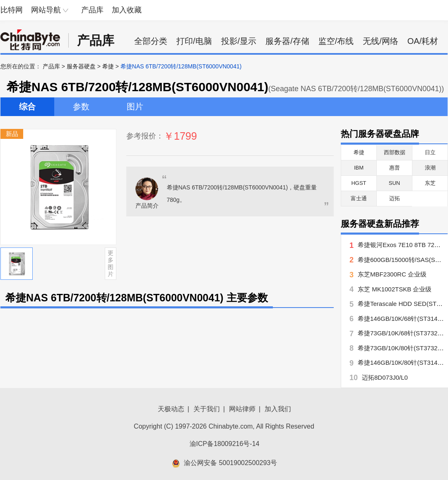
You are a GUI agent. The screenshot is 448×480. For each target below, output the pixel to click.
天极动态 (171, 409)
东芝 (430, 183)
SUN (394, 183)
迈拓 (395, 198)
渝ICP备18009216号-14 (225, 444)
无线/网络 (381, 41)
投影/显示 (239, 41)
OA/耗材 (423, 41)
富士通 (359, 198)
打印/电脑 (194, 41)
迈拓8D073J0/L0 (385, 377)
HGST (359, 183)
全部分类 (151, 41)
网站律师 (242, 409)
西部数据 (395, 152)
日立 (430, 152)
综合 (27, 107)
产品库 (92, 10)
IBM (359, 168)
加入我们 (278, 409)
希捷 (108, 66)
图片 (135, 107)
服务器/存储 (287, 41)
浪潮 (430, 168)
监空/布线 (336, 41)
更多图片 (111, 263)
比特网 (12, 10)
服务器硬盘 (81, 66)
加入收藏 (127, 10)
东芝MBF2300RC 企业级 (392, 274)
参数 (81, 107)
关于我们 (207, 409)
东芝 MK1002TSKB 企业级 (395, 289)
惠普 (395, 168)
